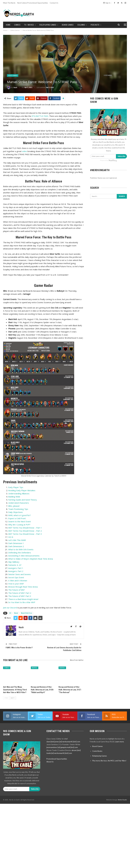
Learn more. (120, 742)
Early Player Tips (16, 487)
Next (13, 698)
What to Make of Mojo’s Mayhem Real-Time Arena (31, 559)
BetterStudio (122, 800)
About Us (50, 762)
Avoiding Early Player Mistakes (22, 490)
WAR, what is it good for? (19, 515)
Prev (6, 698)
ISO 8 (11, 537)
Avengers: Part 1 (16, 568)
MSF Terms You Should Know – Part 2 (25, 531)
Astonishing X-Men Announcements (24, 556)
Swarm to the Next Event (20, 521)
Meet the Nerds (9, 3)
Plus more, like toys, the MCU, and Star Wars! (109, 761)
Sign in (107, 3)
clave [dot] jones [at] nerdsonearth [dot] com (63, 742)
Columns (81, 25)
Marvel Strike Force (27, 613)
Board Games (68, 25)
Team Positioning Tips (18, 509)
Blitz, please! (14, 506)
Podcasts (95, 25)
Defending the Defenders (20, 553)
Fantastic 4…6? (15, 565)
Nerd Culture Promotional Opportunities (33, 3)
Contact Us (54, 3)
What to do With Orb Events (21, 549)
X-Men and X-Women (18, 581)
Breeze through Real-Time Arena (23, 587)
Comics (17, 25)
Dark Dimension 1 (16, 543)
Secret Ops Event (16, 577)
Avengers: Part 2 (16, 571)
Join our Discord (10, 608)
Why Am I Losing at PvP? (19, 525)
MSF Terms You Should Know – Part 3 (25, 534)
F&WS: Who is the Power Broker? (19, 648)
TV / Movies (29, 25)
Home (8, 25)
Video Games (13, 75)
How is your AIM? (16, 584)
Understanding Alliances (19, 494)
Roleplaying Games (48, 25)
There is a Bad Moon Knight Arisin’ (23, 599)
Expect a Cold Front (17, 518)
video (24, 151)
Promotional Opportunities (57, 759)
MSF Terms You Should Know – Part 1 (25, 528)
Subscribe (121, 156)
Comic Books (97, 751)
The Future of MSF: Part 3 (20, 596)
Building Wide (14, 497)
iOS (10, 613)
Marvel (16, 613)
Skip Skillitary (14, 562)
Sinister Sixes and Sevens (19, 574)
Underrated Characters (19, 503)
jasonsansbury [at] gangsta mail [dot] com (62, 747)
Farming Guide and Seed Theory (23, 500)
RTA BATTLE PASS (40, 116)
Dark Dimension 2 (16, 546)
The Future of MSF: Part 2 (20, 593)
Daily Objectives (15, 512)
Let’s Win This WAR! (17, 540)
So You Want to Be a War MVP (22, 602)
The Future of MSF (16, 590)
